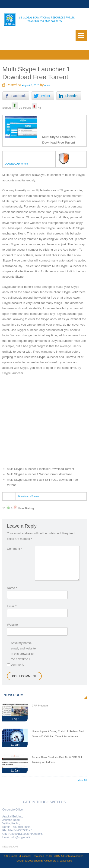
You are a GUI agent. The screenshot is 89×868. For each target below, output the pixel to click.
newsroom (10, 847)
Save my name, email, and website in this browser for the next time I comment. (23, 654)
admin (48, 85)
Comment (14, 549)
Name (12, 588)
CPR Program (40, 706)
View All (82, 780)
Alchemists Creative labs (58, 861)
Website (12, 625)
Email (12, 606)
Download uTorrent (29, 496)
